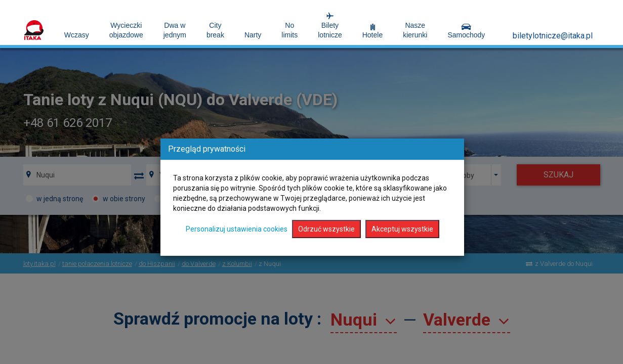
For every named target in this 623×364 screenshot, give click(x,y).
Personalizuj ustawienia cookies (237, 229)
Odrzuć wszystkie (326, 229)
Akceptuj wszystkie (402, 229)
